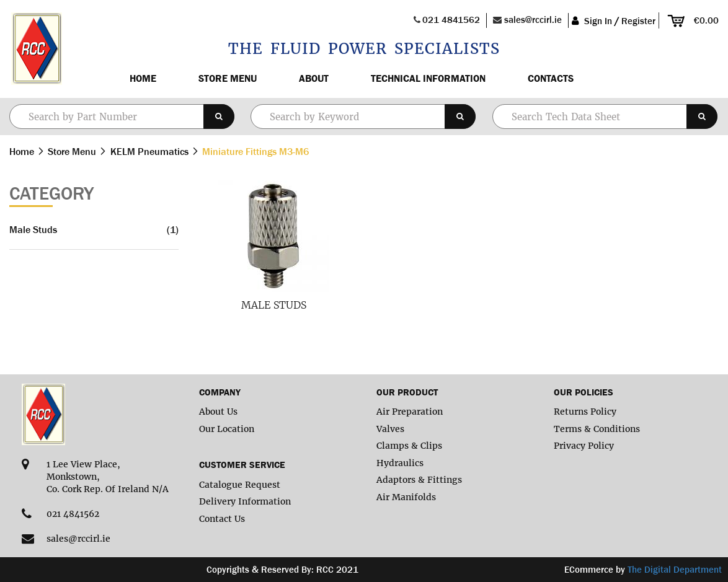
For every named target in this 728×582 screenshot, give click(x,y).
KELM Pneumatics (151, 151)
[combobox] (363, 117)
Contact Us (222, 519)
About (314, 78)
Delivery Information (245, 501)
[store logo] (36, 49)
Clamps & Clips (409, 446)
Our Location (227, 429)
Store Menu (228, 78)
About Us (218, 412)
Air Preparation (410, 412)
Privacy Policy (584, 446)
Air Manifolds (406, 497)
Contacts (551, 78)
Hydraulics (400, 463)
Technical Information (428, 78)
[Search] (219, 117)
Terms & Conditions (597, 429)
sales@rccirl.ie (533, 20)
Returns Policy (585, 412)
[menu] (412, 78)
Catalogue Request (240, 485)
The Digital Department (675, 569)
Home (143, 78)
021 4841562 (451, 20)
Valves (390, 429)
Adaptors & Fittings (419, 480)
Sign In (598, 21)
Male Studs (274, 305)
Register (638, 21)
